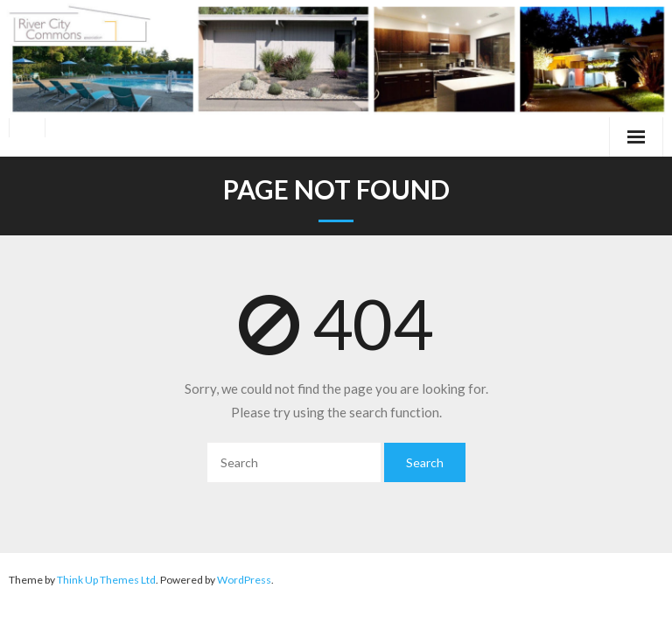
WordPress (244, 580)
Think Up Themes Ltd (106, 580)
